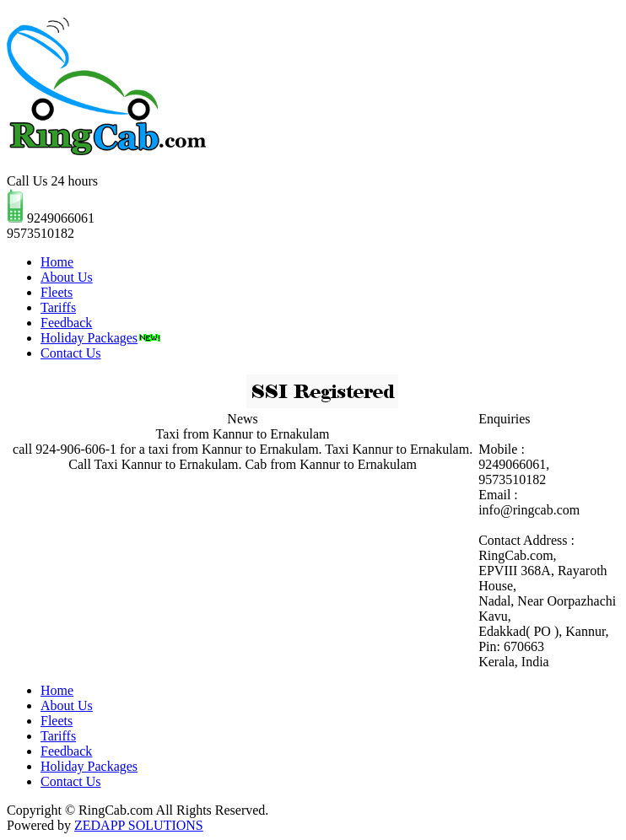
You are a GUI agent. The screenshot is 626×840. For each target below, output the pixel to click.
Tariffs (58, 307)
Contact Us (71, 353)
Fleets (57, 292)
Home (57, 262)
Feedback (66, 323)
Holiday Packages (101, 338)
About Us (67, 277)
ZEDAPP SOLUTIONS (139, 825)
